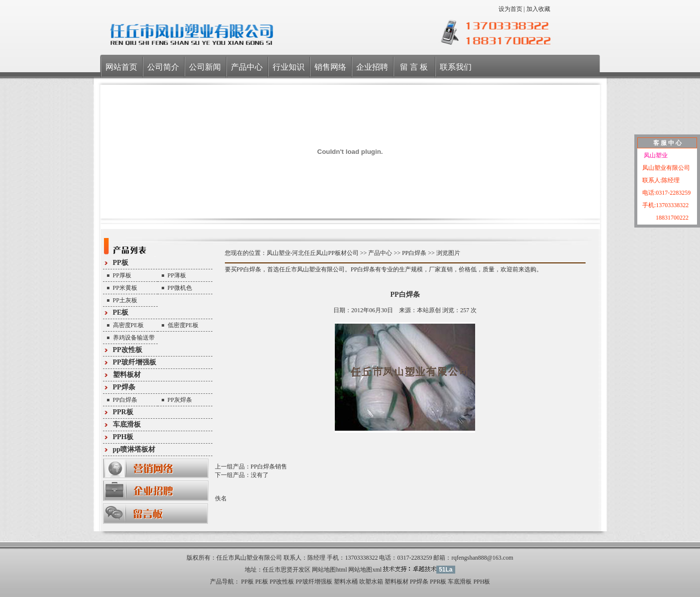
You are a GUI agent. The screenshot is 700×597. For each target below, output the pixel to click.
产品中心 (247, 67)
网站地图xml (365, 570)
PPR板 (123, 412)
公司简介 (163, 67)
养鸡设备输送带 (134, 338)
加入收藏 (538, 9)
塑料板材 (127, 375)
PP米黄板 (125, 288)
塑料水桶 (346, 582)
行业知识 (289, 67)
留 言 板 (414, 67)
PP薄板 (177, 275)
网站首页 (121, 67)
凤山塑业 (655, 155)
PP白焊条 (125, 400)
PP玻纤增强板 (135, 362)
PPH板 (123, 437)
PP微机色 (180, 288)
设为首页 (510, 9)
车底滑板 (127, 424)
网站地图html (329, 570)
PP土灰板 (125, 300)
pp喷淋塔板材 (134, 449)
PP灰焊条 (180, 400)
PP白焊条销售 (269, 467)
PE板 (121, 312)
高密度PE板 (128, 325)
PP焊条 (124, 387)
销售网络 (330, 67)
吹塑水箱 (371, 582)
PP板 (121, 263)
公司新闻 (205, 67)
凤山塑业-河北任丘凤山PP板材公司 (313, 253)
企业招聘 (372, 67)
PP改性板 (128, 350)
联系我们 (456, 67)
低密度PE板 (183, 325)
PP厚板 (122, 275)
